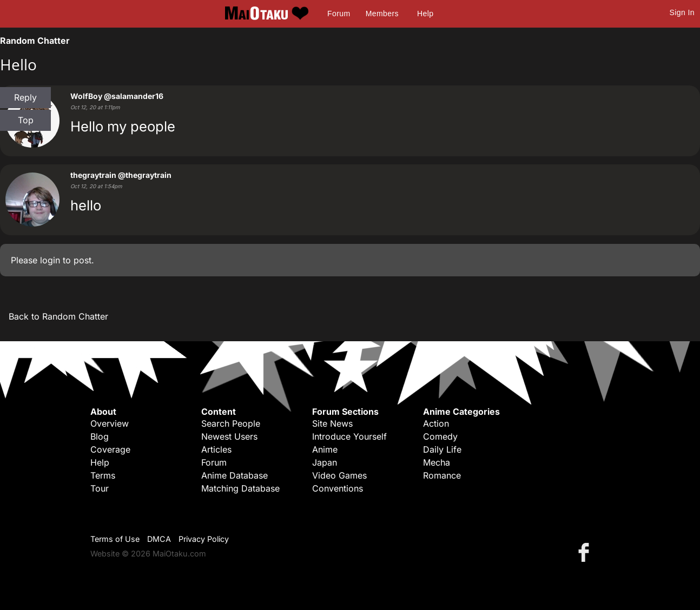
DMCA (159, 539)
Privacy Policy (204, 539)
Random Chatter (35, 41)
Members (382, 14)
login (50, 260)
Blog (100, 436)
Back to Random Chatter (58, 316)
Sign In (682, 12)
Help (425, 14)
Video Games (339, 475)
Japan (325, 462)
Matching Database (240, 488)
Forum (339, 14)
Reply (25, 97)
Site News (332, 423)
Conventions (338, 488)
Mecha (437, 462)
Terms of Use (115, 539)
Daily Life (442, 449)
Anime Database (235, 475)
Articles (216, 449)
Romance (442, 475)
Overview (110, 423)
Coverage (110, 449)
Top (26, 120)
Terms (103, 475)
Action (436, 423)
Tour (100, 488)
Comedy (440, 436)
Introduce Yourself (349, 436)
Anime (325, 449)
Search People (231, 423)
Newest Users (229, 436)
